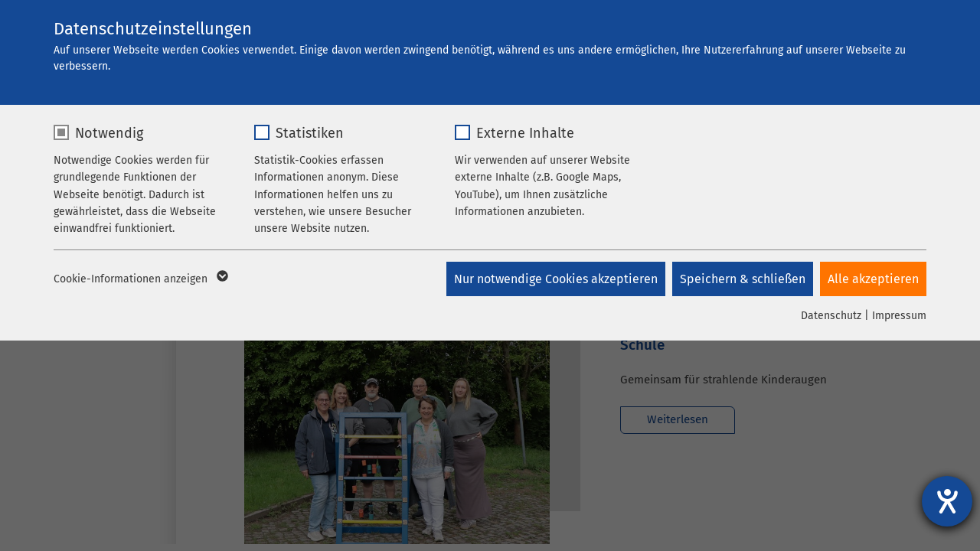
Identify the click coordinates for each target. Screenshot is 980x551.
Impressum (899, 316)
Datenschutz (831, 316)
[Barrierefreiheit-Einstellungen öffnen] (947, 501)
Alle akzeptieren (873, 279)
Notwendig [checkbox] (109, 133)
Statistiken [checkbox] (310, 133)
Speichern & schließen (742, 279)
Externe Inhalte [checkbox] (525, 133)
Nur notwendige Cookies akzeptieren (554, 279)
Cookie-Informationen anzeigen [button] (140, 279)
